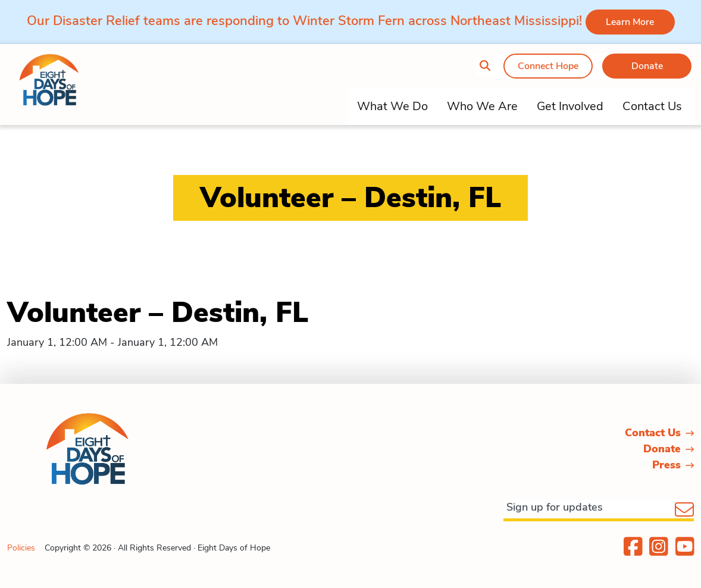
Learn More (630, 22)
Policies (21, 548)
